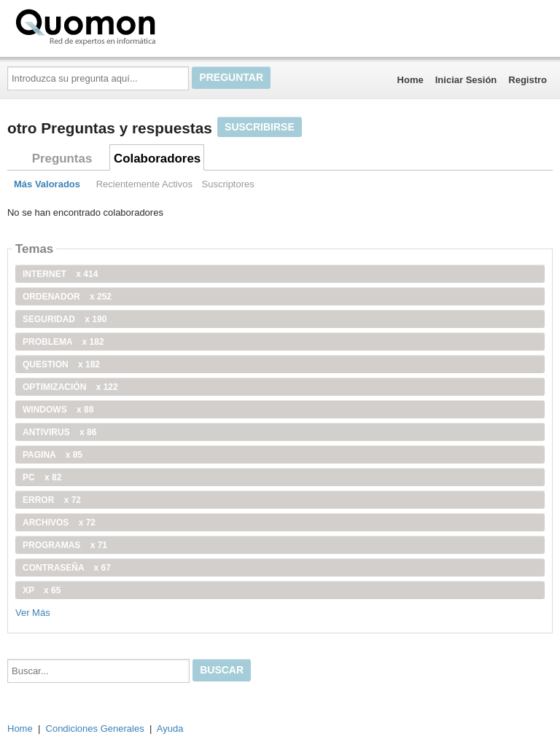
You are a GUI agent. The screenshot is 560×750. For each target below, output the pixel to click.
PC (42, 477)
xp (42, 590)
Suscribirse (260, 127)
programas (65, 545)
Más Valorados (47, 184)
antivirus (59, 432)
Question (61, 364)
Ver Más (33, 613)
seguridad (65, 319)
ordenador (67, 297)
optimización (70, 387)
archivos (59, 523)
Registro (528, 80)
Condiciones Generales (95, 728)
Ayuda (170, 728)
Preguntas (62, 159)
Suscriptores (228, 184)
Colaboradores (157, 159)
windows (58, 410)
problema (63, 342)
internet (60, 274)
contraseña (67, 568)
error (52, 500)
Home (411, 80)
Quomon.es (132, 26)
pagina (52, 455)
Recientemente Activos (144, 184)
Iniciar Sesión (466, 80)
